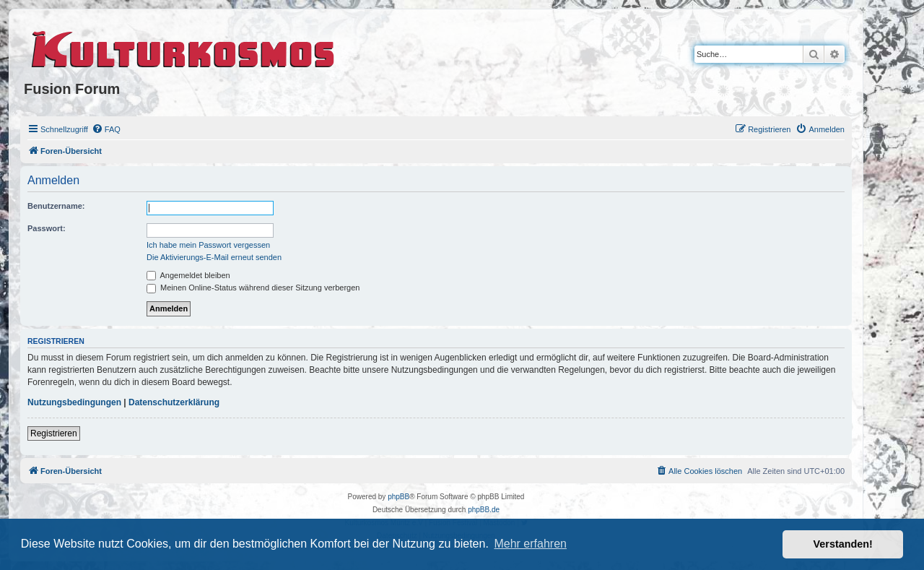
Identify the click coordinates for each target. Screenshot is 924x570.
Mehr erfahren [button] (530, 544)
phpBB (398, 497)
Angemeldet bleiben (188, 275)
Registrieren (54, 433)
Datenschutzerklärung (174, 402)
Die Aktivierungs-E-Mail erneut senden (214, 257)
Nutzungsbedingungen (74, 402)
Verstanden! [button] (843, 544)
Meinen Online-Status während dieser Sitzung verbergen (253, 288)
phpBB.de (484, 510)
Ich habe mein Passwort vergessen (208, 245)
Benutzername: (56, 206)
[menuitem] (106, 129)
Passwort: (47, 228)
